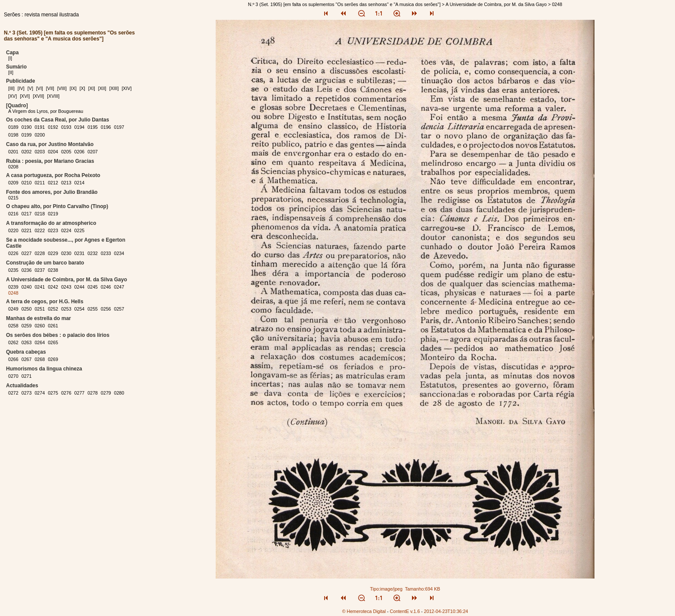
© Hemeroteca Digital (364, 611)
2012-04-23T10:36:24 (446, 611)
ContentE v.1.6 (405, 611)
